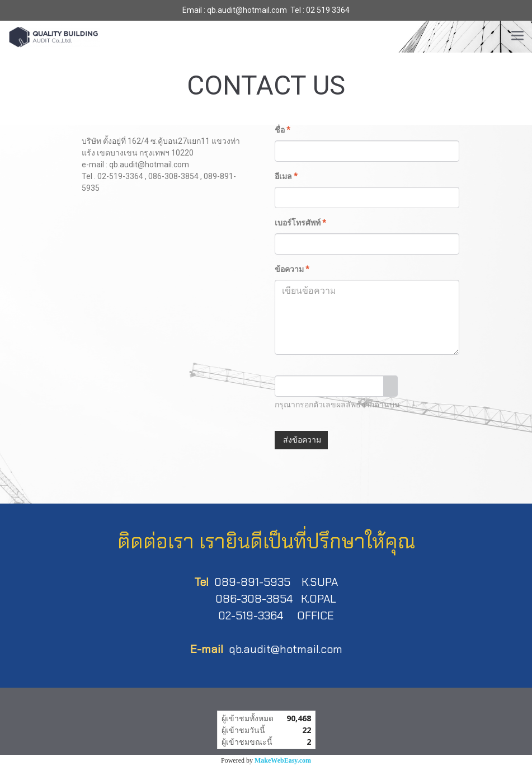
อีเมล (286, 176)
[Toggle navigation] (517, 36)
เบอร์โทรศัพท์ (300, 223)
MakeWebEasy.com (283, 760)
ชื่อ (283, 130)
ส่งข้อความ (301, 440)
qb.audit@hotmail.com (286, 649)
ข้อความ (292, 269)
